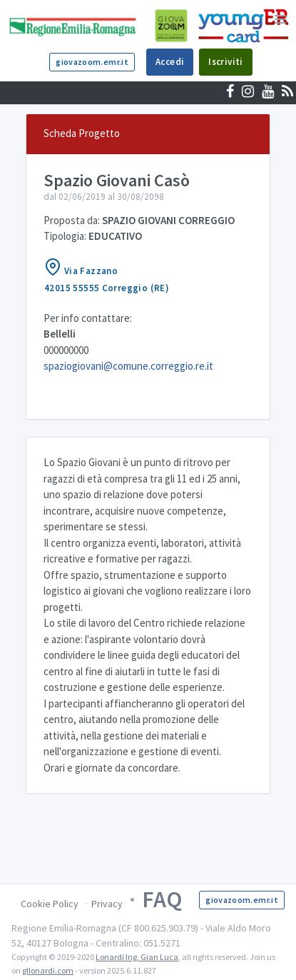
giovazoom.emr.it (92, 62)
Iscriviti (226, 62)
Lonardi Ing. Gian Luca (137, 957)
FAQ (162, 899)
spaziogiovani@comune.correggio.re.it (128, 366)
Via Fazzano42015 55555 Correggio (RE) (106, 276)
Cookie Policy (50, 904)
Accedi (170, 62)
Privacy (107, 904)
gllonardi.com (48, 970)
